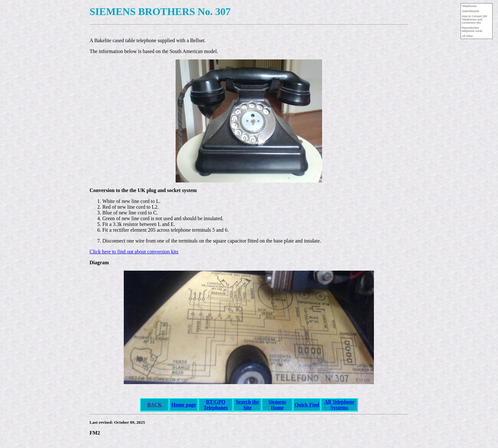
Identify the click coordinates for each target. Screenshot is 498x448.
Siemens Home (277, 405)
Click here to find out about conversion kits (134, 252)
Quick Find (307, 405)
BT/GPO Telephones (216, 405)
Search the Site (247, 405)
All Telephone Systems (339, 405)
